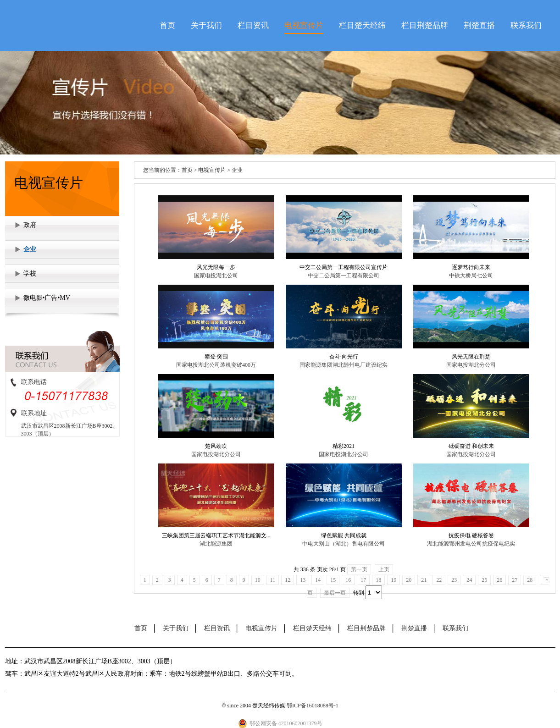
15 (333, 580)
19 (394, 580)
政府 (30, 225)
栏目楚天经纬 (362, 25)
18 (378, 580)
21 (424, 580)
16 (348, 580)
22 (439, 580)
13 (303, 580)
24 (469, 580)
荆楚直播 (479, 25)
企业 (30, 249)
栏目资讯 (253, 25)
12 (288, 580)
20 (409, 580)
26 (499, 580)
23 (454, 580)
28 (530, 580)
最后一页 (335, 593)
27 (515, 580)
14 (318, 580)
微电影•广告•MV (47, 298)
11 (273, 580)
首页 (167, 25)
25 (484, 580)
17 (363, 580)
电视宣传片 (304, 25)
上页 (384, 569)
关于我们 (206, 25)
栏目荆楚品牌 (425, 25)
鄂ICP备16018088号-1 (313, 706)
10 (258, 580)
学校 (30, 273)
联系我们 (526, 25)
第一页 (359, 569)
